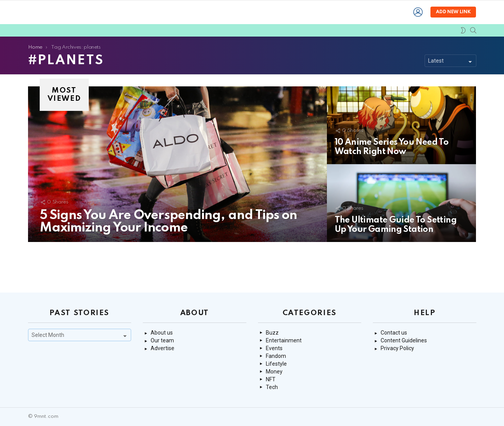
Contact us (394, 333)
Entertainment (284, 340)
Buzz (272, 333)
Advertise (162, 348)
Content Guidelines (404, 340)
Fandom (276, 356)
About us (162, 333)
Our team (162, 340)
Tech (272, 387)
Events (274, 348)
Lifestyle (276, 364)
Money (274, 372)
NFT (271, 379)
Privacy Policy (397, 348)
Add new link (453, 32)
